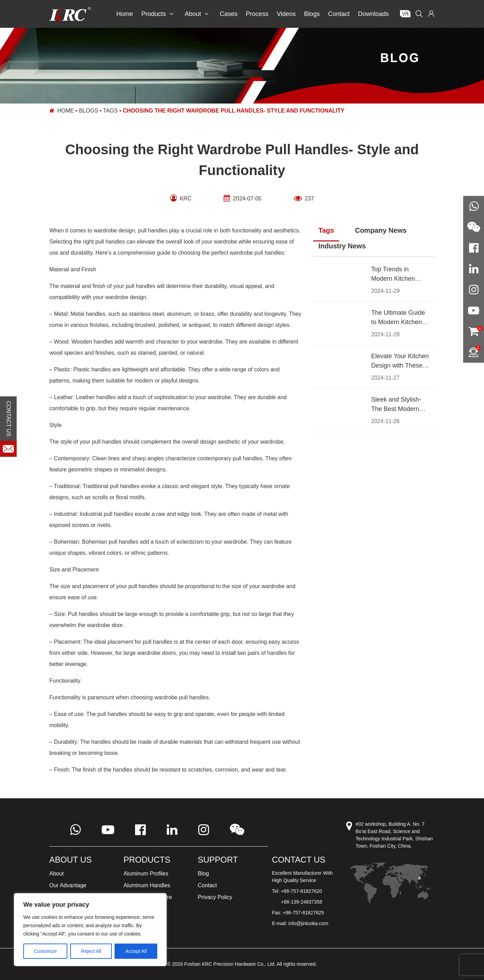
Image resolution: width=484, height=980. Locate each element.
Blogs (312, 14)
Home (125, 14)
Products (157, 14)
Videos (286, 14)
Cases (229, 14)
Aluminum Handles (147, 885)
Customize (45, 951)
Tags (110, 111)
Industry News (342, 246)
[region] (90, 930)
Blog (203, 874)
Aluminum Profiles (146, 874)
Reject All (91, 951)
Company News (381, 230)
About (197, 14)
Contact (339, 14)
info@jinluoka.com (308, 923)
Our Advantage (68, 885)
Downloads (373, 14)
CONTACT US (9, 419)
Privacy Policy (215, 897)
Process (257, 14)
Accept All (136, 951)
